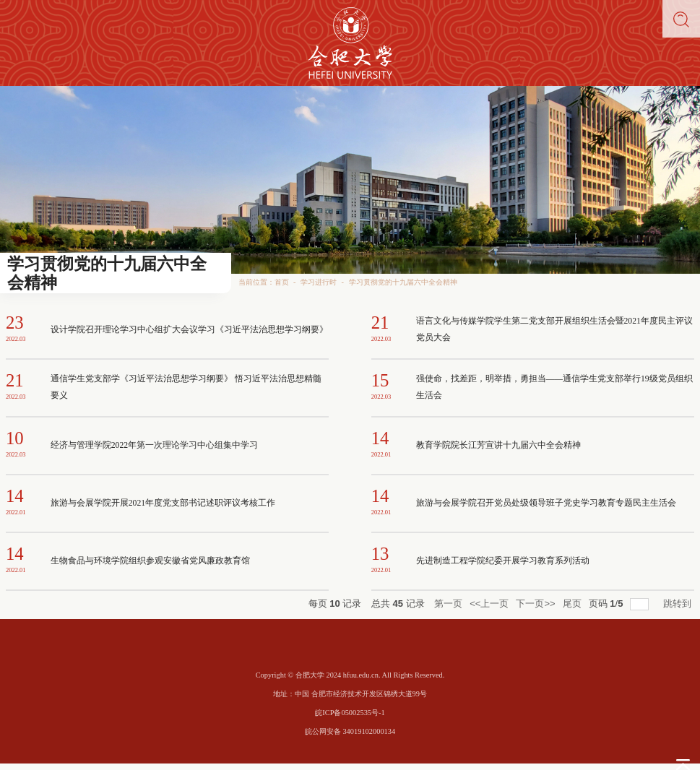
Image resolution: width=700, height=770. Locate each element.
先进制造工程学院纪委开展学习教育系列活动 (503, 561)
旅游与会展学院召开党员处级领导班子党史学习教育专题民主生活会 (546, 503)
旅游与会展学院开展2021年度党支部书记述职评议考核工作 (163, 503)
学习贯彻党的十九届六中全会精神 (403, 282)
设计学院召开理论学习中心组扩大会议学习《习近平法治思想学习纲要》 (189, 330)
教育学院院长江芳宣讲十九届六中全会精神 (498, 445)
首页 (282, 282)
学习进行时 (319, 282)
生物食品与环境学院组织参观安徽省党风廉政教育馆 (150, 561)
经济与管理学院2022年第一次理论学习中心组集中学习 (154, 445)
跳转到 (679, 604)
